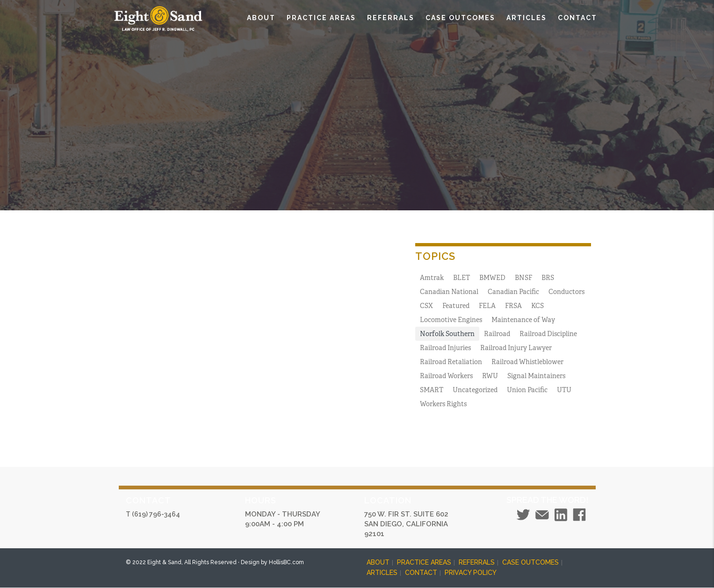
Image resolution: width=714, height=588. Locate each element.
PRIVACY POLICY (471, 573)
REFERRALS (391, 18)
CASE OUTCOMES (460, 18)
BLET (462, 278)
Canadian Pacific (513, 292)
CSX (426, 306)
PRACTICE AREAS (321, 18)
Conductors (566, 292)
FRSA (513, 306)
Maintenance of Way (523, 320)
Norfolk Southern (447, 334)
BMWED (492, 278)
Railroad (497, 334)
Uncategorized (475, 390)
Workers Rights (443, 404)
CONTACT (577, 18)
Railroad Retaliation (451, 362)
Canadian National (449, 292)
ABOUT (261, 18)
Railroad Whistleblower (527, 362)
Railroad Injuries (445, 348)
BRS (548, 278)
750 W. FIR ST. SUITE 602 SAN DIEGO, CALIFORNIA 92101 (406, 524)
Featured (456, 306)
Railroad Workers (446, 376)
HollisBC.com (286, 562)
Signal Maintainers (536, 376)
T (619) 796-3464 (153, 514)
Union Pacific (527, 390)
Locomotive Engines (451, 320)
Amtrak (432, 278)
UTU (564, 390)
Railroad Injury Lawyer (516, 348)
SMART (432, 390)
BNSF (523, 278)
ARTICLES (526, 18)
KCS (537, 306)
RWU (490, 376)
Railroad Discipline (548, 334)
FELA (487, 306)
